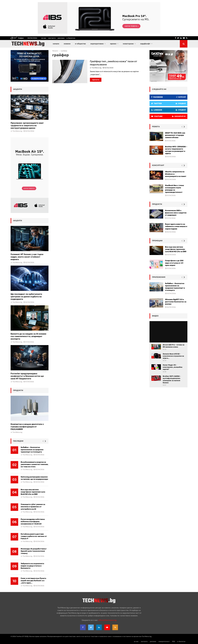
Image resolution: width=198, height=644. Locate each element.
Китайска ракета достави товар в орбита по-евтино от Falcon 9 (34, 536)
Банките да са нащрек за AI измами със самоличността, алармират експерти (28, 336)
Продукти (157, 204)
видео (155, 316)
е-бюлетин (71, 38)
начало (56, 44)
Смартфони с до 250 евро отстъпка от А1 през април (174, 263)
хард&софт (145, 44)
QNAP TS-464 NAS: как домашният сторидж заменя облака (175, 135)
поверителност (164, 641)
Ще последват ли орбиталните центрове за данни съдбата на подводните (26, 297)
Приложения (159, 277)
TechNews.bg (97, 68)
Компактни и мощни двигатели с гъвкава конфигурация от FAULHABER (27, 427)
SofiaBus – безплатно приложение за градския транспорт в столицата (32, 450)
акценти (18, 89)
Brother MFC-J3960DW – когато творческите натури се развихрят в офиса (176, 150)
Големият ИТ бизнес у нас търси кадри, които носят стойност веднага (27, 257)
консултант (158, 165)
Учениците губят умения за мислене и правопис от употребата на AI (33, 507)
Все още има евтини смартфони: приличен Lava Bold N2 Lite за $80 (33, 492)
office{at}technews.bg (107, 620)
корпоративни (97, 44)
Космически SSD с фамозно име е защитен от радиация (176, 213)
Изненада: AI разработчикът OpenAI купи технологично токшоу (34, 551)
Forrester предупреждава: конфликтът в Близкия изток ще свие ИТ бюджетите (27, 376)
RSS (174, 641)
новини (67, 44)
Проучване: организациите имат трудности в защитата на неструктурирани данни (27, 125)
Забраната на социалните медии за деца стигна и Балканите (32, 566)
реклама (61, 38)
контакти (52, 38)
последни (18, 441)
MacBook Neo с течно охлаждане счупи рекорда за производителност (175, 189)
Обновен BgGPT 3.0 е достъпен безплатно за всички (176, 302)
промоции (157, 241)
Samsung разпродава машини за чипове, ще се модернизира (34, 478)
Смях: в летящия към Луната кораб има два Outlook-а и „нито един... (33, 581)
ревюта (156, 127)
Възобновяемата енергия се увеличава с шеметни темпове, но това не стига (35, 464)
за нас (44, 38)
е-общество (80, 44)
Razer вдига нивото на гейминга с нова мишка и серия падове (176, 226)
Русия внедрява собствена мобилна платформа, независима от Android (33, 522)
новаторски (128, 44)
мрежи (113, 44)
